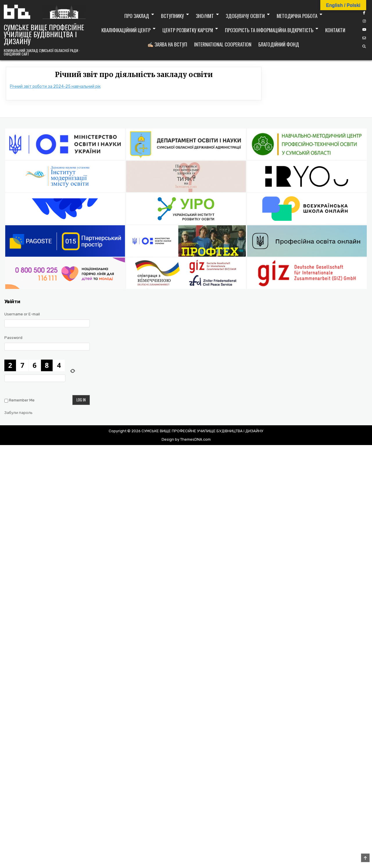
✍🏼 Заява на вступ (167, 44)
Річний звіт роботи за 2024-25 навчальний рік (55, 86)
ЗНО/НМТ (205, 16)
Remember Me (22, 400)
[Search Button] (364, 47)
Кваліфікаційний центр (126, 30)
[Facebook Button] (364, 13)
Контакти (335, 30)
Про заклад (137, 16)
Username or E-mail (22, 314)
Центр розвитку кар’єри (188, 30)
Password (13, 338)
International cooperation (223, 44)
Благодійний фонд (279, 44)
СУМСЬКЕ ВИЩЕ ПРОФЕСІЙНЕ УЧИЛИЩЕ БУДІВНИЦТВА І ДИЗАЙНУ (44, 34)
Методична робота (297, 16)
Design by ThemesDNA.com (186, 439)
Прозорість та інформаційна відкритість (269, 30)
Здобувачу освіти (245, 16)
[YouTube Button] (364, 30)
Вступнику (172, 16)
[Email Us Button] (364, 38)
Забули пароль (18, 413)
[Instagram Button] (364, 21)
